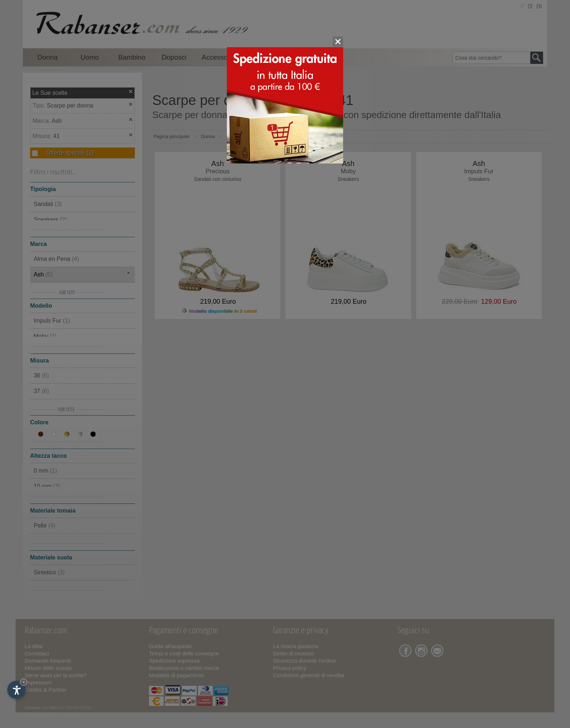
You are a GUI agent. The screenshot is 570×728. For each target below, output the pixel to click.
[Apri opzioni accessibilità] (16, 690)
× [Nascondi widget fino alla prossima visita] (24, 682)
